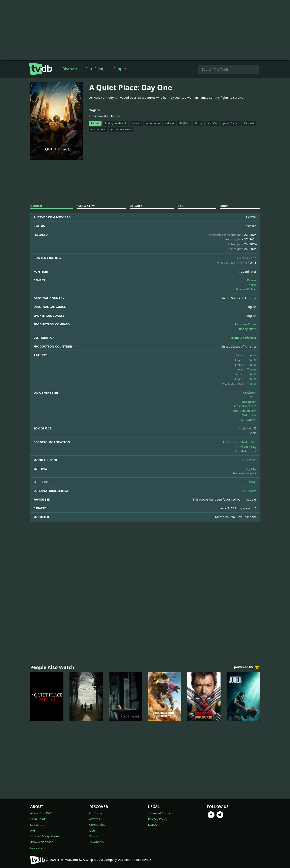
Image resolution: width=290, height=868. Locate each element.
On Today (96, 813)
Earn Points (95, 69)
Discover (70, 69)
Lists (92, 830)
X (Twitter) (249, 420)
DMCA (152, 825)
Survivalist (249, 460)
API (33, 830)
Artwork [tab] (136, 206)
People (94, 836)
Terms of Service (160, 813)
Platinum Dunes (245, 324)
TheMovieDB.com (244, 411)
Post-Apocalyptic (244, 473)
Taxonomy (97, 842)
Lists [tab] (181, 206)
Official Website (245, 406)
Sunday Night (247, 329)
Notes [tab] (224, 206)
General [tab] (36, 206)
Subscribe (37, 825)
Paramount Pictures (243, 337)
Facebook (250, 392)
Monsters (250, 491)
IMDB (253, 397)
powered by (247, 667)
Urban (252, 482)
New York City (246, 447)
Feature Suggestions (45, 836)
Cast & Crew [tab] (86, 206)
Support (121, 69)
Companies (97, 825)
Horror (251, 285)
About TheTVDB (42, 813)
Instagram (249, 401)
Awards (95, 819)
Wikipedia (249, 415)
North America (246, 451)
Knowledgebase (42, 842)
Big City (251, 469)
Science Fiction (246, 289)
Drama (252, 280)
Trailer (252, 355)
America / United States (240, 442)
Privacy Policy (158, 819)
